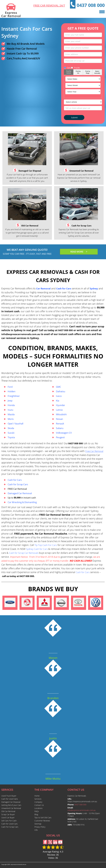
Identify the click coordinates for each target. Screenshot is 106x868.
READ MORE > (79, 252)
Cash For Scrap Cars (10, 827)
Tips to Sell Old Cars (43, 818)
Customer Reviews (42, 821)
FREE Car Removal (17, 489)
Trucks (75, 68)
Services (38, 799)
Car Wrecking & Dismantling (22, 502)
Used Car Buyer (8, 818)
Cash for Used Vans (10, 799)
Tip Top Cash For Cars (46, 545)
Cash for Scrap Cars (18, 484)
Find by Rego (88, 72)
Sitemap (38, 824)
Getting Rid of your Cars (11, 805)
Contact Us (39, 805)
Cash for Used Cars (9, 824)
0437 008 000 (91, 5)
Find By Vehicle (69, 72)
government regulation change (76, 557)
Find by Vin (78, 72)
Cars (67, 68)
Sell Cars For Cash (9, 821)
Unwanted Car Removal (11, 808)
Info (36, 830)
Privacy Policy (40, 827)
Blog (36, 814)
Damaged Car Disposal (11, 802)
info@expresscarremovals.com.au (21, 334)
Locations (38, 808)
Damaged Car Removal (20, 493)
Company (38, 802)
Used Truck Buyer (9, 796)
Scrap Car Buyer (8, 814)
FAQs (37, 811)
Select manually (97, 72)
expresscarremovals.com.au (18, 864)
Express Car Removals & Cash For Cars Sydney (53, 276)
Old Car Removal (8, 811)
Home (37, 796)
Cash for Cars (15, 480)
